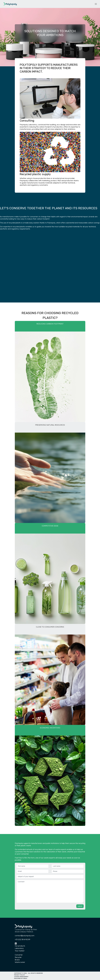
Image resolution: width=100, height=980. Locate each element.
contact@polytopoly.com (25, 936)
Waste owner (20, 962)
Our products (20, 946)
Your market (20, 951)
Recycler (18, 957)
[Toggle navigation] (96, 4)
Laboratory (19, 948)
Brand (17, 960)
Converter (19, 955)
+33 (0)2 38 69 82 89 (22, 939)
